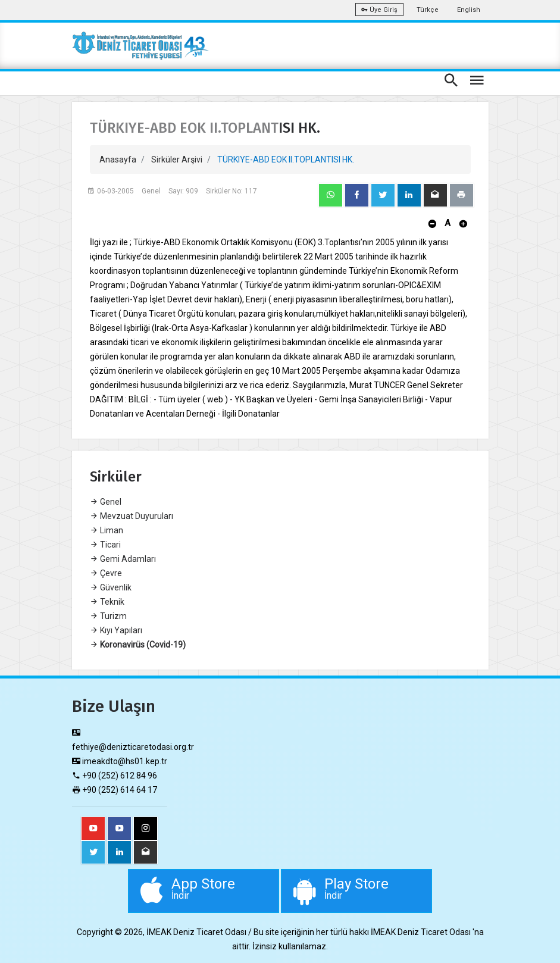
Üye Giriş (379, 10)
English (469, 10)
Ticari (105, 545)
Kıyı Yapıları (116, 630)
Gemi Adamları (123, 559)
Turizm (108, 616)
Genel (106, 502)
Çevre (106, 573)
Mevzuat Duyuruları (132, 516)
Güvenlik (111, 587)
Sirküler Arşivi (177, 160)
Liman (107, 530)
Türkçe (428, 10)
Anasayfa (118, 160)
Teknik (107, 602)
